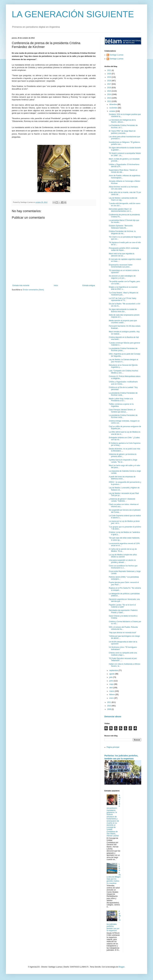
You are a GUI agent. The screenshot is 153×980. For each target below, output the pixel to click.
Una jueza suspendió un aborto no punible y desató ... (122, 561)
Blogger (121, 967)
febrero (112, 695)
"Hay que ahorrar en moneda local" (123, 633)
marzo (112, 691)
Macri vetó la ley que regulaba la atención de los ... (122, 255)
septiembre (114, 670)
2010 (109, 706)
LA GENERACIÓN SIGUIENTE (73, 14)
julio (111, 677)
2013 (109, 98)
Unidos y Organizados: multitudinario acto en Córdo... (123, 383)
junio (111, 681)
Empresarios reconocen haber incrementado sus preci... (121, 266)
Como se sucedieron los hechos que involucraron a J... (123, 567)
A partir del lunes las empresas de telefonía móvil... (122, 478)
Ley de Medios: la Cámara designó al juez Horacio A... (123, 361)
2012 (109, 101)
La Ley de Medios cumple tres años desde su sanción (123, 556)
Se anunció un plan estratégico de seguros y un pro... (122, 277)
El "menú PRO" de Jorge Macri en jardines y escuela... (122, 132)
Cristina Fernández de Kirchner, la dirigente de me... (122, 232)
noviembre (114, 108)
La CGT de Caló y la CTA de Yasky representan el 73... (123, 299)
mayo (112, 684)
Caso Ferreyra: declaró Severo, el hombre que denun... (122, 411)
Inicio (56, 285)
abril (111, 688)
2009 (109, 709)
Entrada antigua (89, 285)
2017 (109, 84)
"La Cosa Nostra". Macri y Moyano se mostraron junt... (124, 294)
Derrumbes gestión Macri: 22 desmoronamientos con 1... (121, 210)
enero (112, 698)
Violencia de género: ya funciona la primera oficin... (123, 455)
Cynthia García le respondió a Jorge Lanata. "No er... (123, 461)
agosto (112, 674)
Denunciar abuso (113, 717)
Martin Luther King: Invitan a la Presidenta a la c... (121, 400)
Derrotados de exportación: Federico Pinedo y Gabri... (123, 611)
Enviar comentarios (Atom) (33, 290)
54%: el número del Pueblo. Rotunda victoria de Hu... (123, 628)
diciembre (113, 104)
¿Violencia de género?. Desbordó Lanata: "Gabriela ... (122, 500)
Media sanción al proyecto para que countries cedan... (123, 322)
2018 (109, 81)
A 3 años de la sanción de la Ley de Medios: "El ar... (123, 550)
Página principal (113, 747)
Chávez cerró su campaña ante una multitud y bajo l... (123, 654)
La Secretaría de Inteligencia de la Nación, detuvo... (122, 121)
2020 (109, 74)
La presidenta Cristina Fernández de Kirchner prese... (123, 349)
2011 (109, 702)
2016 (109, 88)
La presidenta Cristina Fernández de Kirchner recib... (123, 394)
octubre (112, 111)
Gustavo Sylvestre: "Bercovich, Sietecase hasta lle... (121, 227)
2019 (109, 77)
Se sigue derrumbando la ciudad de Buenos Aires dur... (123, 310)
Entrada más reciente (21, 285)
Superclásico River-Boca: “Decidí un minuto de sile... (123, 171)
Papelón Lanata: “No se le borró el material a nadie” (122, 606)
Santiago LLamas (116, 55)
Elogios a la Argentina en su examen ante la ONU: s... (123, 288)
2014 (109, 94)
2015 (109, 91)
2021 (109, 70)
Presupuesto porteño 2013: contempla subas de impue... (124, 249)
